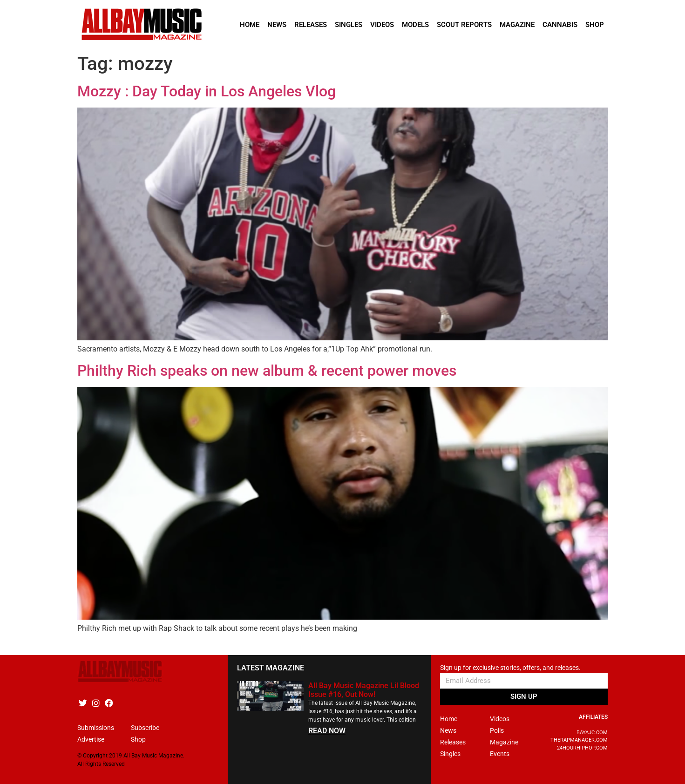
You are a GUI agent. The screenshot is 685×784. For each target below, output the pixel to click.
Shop (595, 25)
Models (415, 25)
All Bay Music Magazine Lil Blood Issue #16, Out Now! (364, 690)
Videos (382, 25)
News (277, 25)
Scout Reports (464, 25)
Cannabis (560, 25)
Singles (349, 25)
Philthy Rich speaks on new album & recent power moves (267, 371)
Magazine (517, 25)
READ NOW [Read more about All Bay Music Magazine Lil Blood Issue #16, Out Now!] (327, 731)
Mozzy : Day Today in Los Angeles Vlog (207, 91)
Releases (311, 25)
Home (250, 25)
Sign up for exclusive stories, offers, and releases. (510, 668)
